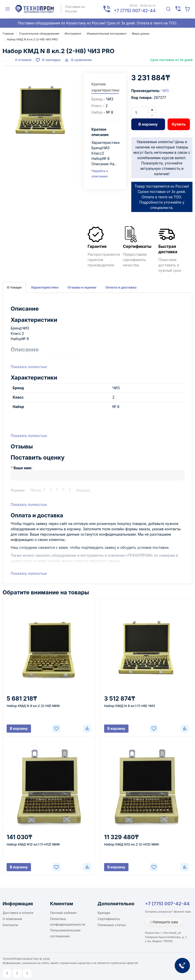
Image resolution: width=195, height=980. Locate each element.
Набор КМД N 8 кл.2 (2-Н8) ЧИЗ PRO (32, 39)
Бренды (104, 913)
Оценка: (18, 490)
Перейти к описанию (100, 174)
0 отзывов (23, 60)
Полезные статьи (112, 925)
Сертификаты (109, 919)
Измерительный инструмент (107, 34)
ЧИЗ (165, 91)
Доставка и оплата (18, 913)
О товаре (14, 287)
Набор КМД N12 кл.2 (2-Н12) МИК (132, 844)
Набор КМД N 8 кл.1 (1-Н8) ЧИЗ (129, 706)
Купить (179, 124)
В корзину (148, 124)
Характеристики (44, 287)
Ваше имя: (23, 468)
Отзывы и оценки (82, 287)
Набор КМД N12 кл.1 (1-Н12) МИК (33, 844)
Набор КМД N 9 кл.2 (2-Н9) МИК (33, 706)
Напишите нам (164, 922)
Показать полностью (29, 367)
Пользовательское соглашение (65, 933)
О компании (12, 919)
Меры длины (141, 34)
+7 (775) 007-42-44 (167, 904)
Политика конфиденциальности (68, 922)
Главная (8, 34)
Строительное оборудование (39, 34)
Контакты (10, 925)
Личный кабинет (63, 913)
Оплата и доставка (121, 287)
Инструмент (73, 34)
